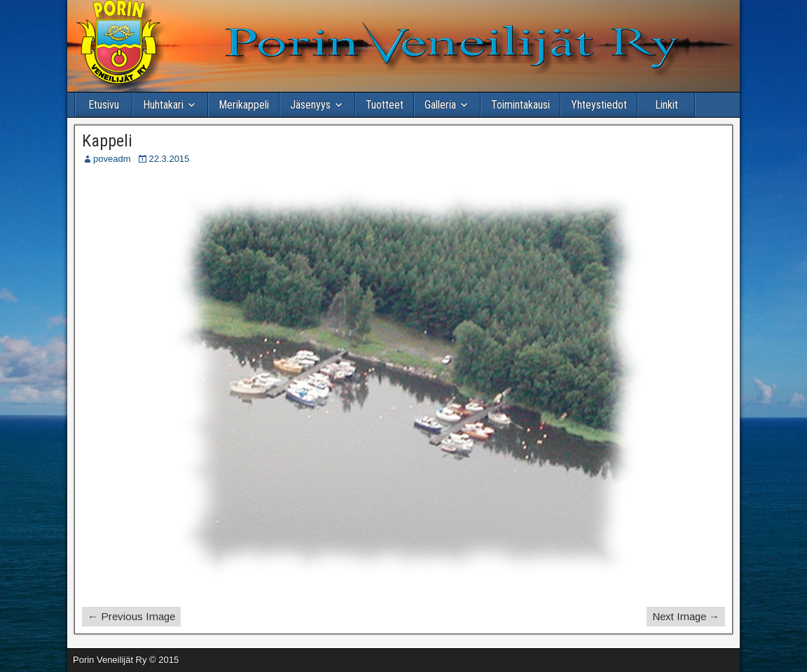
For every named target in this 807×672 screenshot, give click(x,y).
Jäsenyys (310, 105)
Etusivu (104, 105)
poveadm (112, 159)
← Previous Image (131, 616)
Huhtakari (163, 105)
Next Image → (686, 616)
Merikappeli (244, 105)
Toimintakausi (520, 105)
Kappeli (107, 141)
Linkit (667, 105)
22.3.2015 (169, 159)
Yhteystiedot (599, 105)
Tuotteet (385, 105)
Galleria (440, 105)
